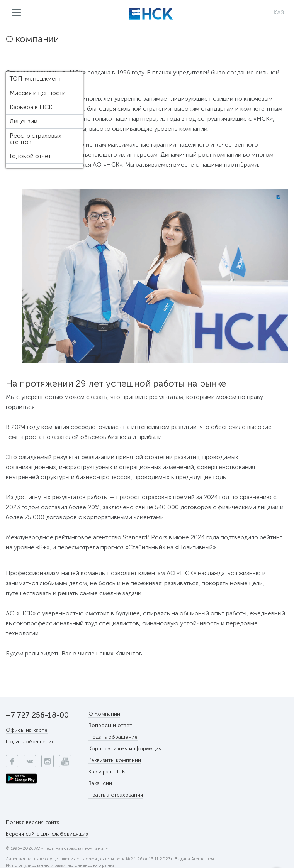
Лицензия (15, 859)
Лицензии (24, 121)
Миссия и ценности (38, 93)
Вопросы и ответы (112, 725)
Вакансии (100, 783)
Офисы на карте (27, 730)
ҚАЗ (279, 12)
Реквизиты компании (115, 760)
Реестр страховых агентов (36, 139)
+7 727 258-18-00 (37, 715)
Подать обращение (30, 742)
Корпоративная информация (125, 749)
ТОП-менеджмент (36, 79)
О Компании (104, 714)
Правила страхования (116, 795)
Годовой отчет (30, 156)
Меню (16, 13)
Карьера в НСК (31, 107)
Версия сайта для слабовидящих (47, 834)
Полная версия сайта (33, 822)
